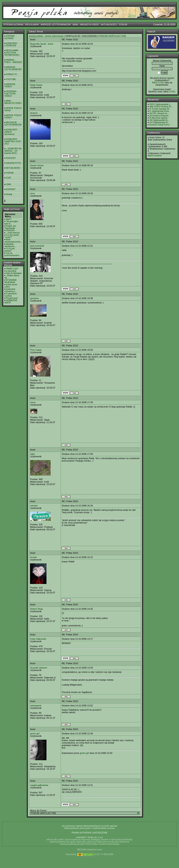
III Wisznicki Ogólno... (159, 118)
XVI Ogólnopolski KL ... (160, 122)
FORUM (123, 24)
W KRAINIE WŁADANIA (10, 281)
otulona (34, 113)
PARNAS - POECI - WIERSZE (13, 61)
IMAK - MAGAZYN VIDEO (86, 24)
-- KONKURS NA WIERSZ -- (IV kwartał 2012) (13, 151)
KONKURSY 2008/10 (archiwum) (11, 132)
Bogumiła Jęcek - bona (42, 44)
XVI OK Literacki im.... (159, 113)
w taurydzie (11, 271)
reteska (34, 506)
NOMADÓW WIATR (11, 302)
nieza (33, 402)
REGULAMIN (32, 24)
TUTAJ (172, 92)
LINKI (9, 184)
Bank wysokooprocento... (13, 241)
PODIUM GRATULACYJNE (112, 36)
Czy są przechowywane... (13, 254)
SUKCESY (11, 158)
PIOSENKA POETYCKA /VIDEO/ (10, 94)
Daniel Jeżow (37, 165)
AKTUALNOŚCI (109, 24)
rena (32, 193)
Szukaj (9, 194)
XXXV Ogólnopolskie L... (161, 104)
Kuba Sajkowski (38, 639)
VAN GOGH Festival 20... (161, 107)
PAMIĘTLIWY (12, 269)
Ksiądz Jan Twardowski (10, 227)
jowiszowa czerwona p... (10, 290)
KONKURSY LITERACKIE (11, 44)
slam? (9, 219)
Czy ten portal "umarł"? (11, 236)
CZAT (9, 178)
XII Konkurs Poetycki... (160, 116)
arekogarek (36, 706)
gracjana (34, 298)
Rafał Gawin (36, 85)
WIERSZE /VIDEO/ (10, 85)
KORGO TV (11, 74)
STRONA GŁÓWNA (13, 24)
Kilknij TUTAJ (158, 83)
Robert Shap (36, 609)
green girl (35, 733)
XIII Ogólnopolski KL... (160, 120)
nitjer (33, 454)
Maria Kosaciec (155, 156)
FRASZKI (10, 230)
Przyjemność (12, 298)
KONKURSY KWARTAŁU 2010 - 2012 (13, 141)
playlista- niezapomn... (10, 245)
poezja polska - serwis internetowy (46, 36)
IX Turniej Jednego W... (160, 109)
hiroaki (33, 557)
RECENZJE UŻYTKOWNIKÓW (13, 124)
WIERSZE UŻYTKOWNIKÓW (56, 24)
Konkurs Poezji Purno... (160, 125)
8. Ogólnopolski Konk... (160, 111)
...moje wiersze (13, 233)
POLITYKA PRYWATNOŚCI (12, 54)
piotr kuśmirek (37, 246)
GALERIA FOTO (13, 163)
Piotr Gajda (36, 350)
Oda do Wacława (14, 273)
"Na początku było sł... (11, 223)
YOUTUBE (11, 79)
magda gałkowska (39, 785)
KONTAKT (11, 189)
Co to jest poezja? (9, 250)
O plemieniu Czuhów (11, 295)
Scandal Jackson (39, 668)
